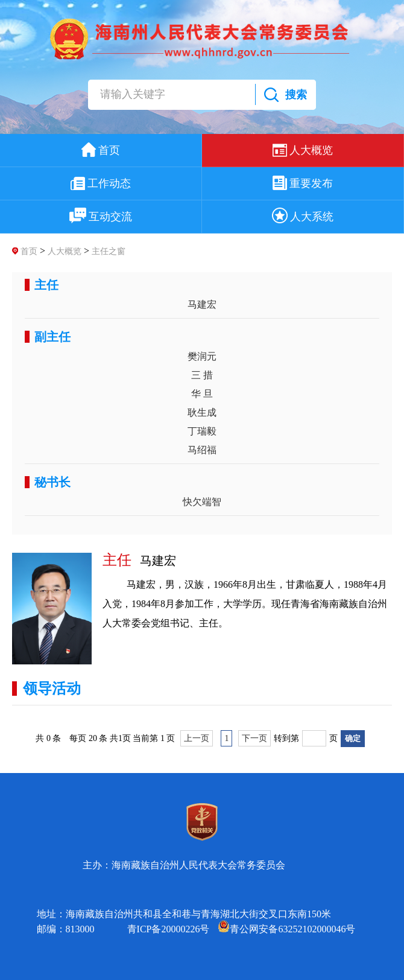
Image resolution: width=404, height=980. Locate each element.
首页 (29, 251)
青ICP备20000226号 (169, 929)
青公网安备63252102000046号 (286, 929)
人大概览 (65, 251)
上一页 (197, 738)
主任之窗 (109, 251)
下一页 (254, 738)
